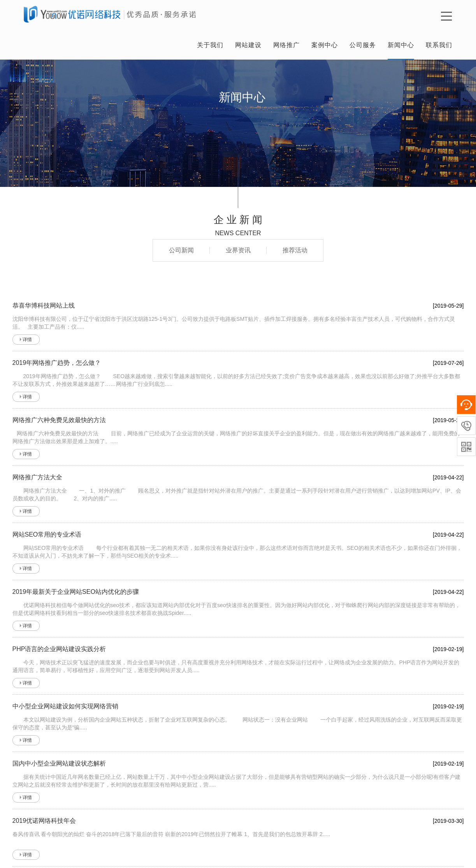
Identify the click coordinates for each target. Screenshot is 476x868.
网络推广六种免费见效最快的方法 (59, 420)
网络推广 (286, 45)
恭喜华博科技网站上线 (44, 305)
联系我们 (439, 45)
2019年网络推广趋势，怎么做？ (57, 363)
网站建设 (248, 45)
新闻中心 (401, 45)
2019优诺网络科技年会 (44, 821)
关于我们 (210, 45)
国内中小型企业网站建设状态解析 (59, 763)
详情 (27, 340)
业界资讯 (238, 250)
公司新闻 (181, 250)
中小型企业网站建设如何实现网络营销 (65, 706)
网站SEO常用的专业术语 (47, 534)
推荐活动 (295, 250)
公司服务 (363, 45)
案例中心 (325, 45)
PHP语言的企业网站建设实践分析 (59, 649)
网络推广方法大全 (37, 477)
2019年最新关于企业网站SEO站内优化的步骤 (76, 592)
